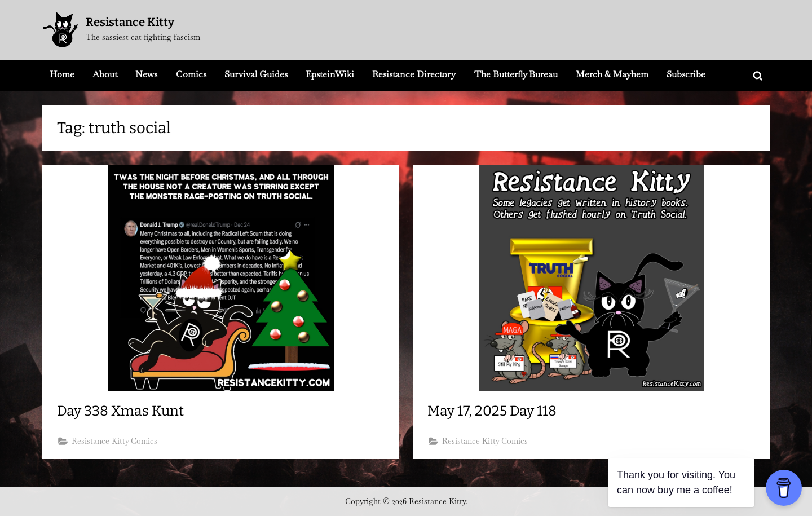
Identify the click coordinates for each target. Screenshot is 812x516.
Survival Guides (256, 74)
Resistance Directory (414, 74)
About (105, 74)
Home (62, 74)
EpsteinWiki (330, 74)
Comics (191, 74)
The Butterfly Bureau (516, 74)
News (146, 74)
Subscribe (686, 74)
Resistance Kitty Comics (114, 441)
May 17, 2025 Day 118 (492, 411)
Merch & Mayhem (612, 74)
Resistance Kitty (130, 22)
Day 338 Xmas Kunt (120, 411)
